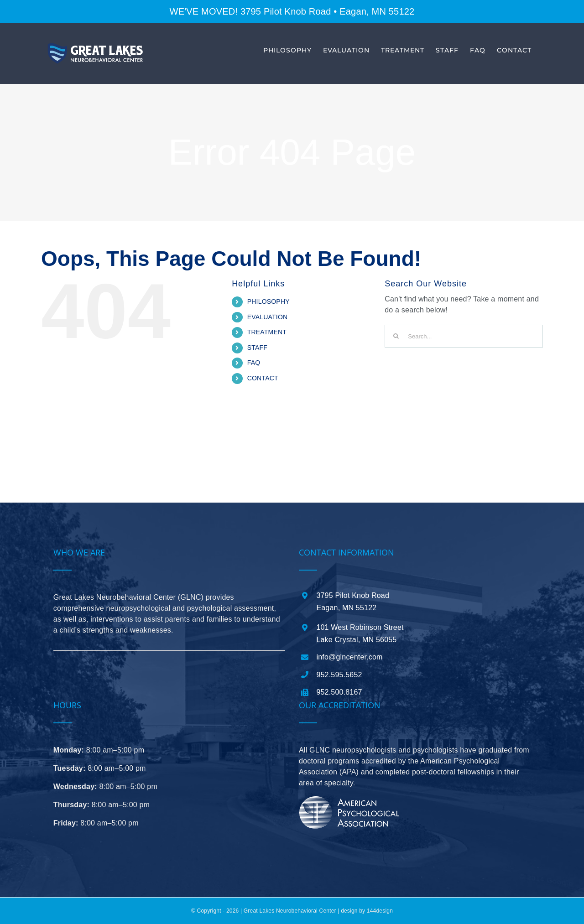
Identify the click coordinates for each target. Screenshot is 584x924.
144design (380, 911)
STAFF (257, 348)
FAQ (254, 363)
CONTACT (263, 378)
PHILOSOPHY (269, 301)
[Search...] (464, 336)
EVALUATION (268, 317)
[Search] (396, 336)
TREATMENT (267, 332)
